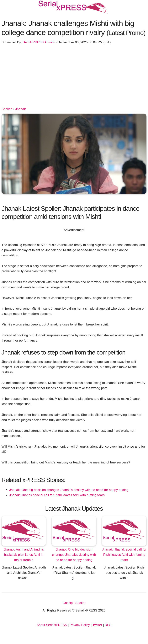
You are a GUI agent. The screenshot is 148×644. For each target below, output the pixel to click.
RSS (108, 625)
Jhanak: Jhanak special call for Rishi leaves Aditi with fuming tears (57, 495)
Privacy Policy (80, 625)
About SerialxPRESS (52, 625)
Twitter (97, 625)
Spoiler (7, 109)
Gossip (68, 603)
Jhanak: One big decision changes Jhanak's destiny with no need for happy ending (69, 490)
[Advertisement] (74, 77)
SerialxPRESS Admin (38, 42)
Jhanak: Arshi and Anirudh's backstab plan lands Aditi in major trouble (24, 555)
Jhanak (21, 109)
